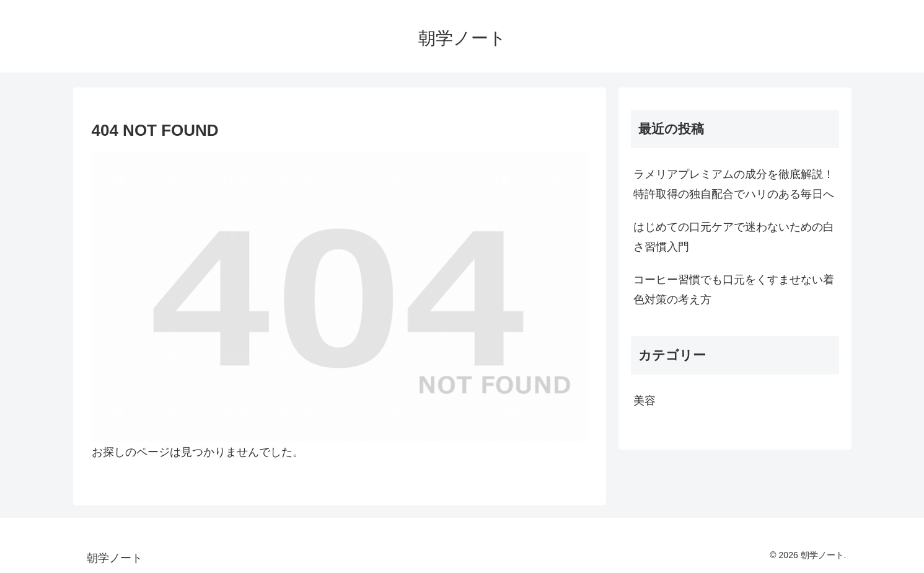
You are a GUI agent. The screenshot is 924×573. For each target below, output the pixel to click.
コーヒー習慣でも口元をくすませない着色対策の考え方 (734, 290)
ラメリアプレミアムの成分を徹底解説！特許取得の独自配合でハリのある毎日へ (734, 184)
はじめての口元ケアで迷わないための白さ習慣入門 (734, 237)
